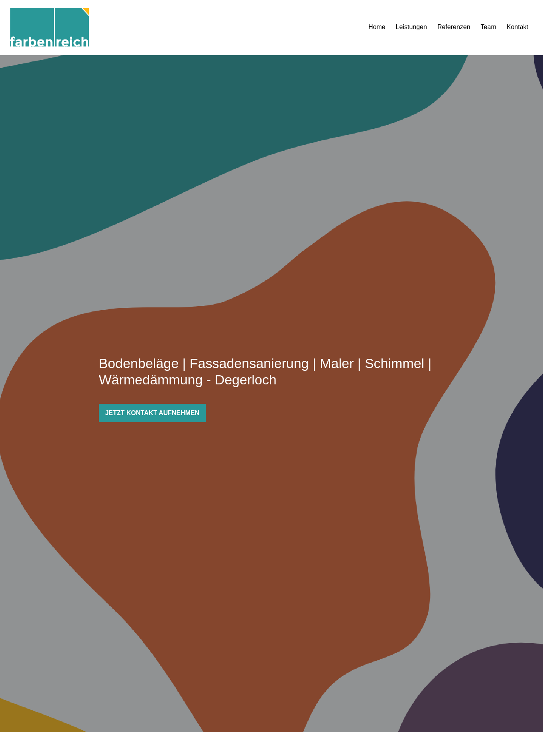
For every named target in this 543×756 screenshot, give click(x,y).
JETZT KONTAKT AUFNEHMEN (152, 413)
